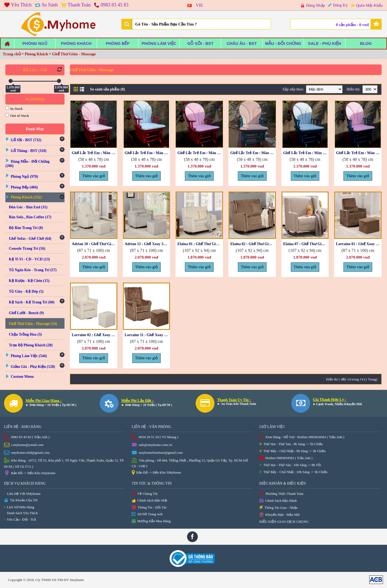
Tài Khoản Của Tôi (21, 500)
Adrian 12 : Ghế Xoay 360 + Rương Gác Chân (148, 244)
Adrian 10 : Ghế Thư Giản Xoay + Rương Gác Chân (95, 244)
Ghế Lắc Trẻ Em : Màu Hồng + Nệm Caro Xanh (148, 153)
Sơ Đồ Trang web (147, 514)
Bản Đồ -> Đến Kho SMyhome (156, 473)
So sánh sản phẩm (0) (107, 89)
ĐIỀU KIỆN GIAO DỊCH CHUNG (284, 522)
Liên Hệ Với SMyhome (22, 494)
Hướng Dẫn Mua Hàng (151, 521)
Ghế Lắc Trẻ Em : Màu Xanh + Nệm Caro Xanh (306, 153)
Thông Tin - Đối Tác (149, 508)
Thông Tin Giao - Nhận (278, 508)
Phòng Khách (36, 54)
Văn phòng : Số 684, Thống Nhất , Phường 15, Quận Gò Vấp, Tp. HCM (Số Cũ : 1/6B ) (190, 463)
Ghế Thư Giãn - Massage (74, 54)
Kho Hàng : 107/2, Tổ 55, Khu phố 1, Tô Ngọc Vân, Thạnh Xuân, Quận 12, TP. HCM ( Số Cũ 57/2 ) (64, 463)
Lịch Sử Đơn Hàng (19, 507)
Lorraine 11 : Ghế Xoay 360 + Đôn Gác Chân (148, 335)
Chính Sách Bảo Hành (278, 501)
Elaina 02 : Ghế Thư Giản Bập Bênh (253, 244)
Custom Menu (22, 377)
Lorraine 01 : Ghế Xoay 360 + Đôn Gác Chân (359, 244)
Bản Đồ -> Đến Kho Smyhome (30, 473)
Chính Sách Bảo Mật (149, 501)
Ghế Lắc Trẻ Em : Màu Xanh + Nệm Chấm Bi (359, 153)
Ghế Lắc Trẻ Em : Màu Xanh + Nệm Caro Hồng (253, 153)
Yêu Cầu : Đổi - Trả (20, 519)
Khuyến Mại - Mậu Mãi (279, 515)
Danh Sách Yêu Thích (21, 513)
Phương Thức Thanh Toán (281, 494)
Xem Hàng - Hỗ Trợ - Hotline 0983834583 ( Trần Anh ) (302, 437)
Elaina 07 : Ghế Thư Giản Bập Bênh (306, 244)
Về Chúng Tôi (145, 494)
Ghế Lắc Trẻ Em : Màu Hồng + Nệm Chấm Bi (200, 153)
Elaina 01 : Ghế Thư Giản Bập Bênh (200, 244)
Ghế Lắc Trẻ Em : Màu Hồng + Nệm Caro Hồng (95, 153)
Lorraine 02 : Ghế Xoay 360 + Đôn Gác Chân (95, 335)
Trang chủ (12, 54)
